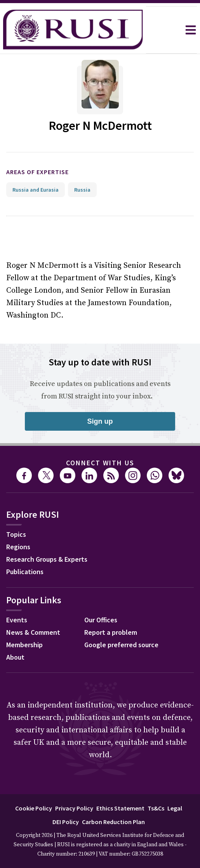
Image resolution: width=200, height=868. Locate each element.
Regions (18, 547)
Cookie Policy (34, 808)
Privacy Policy (74, 808)
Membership (24, 645)
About (15, 657)
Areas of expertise (37, 172)
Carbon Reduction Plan (113, 822)
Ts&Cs (156, 808)
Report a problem (111, 632)
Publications (25, 572)
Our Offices (101, 620)
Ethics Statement (120, 808)
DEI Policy (66, 822)
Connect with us (100, 463)
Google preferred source (121, 645)
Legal (175, 808)
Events (17, 620)
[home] (73, 30)
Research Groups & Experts (47, 559)
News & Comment (33, 632)
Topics (16, 534)
